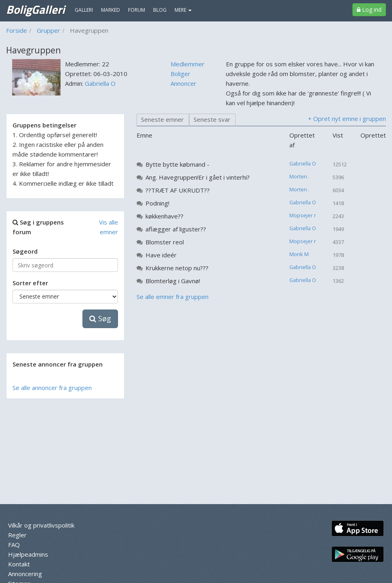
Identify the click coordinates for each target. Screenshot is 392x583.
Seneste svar (212, 119)
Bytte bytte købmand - (177, 164)
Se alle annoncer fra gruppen (52, 388)
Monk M (299, 254)
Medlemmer (188, 64)
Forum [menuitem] (137, 10)
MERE (183, 10)
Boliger (180, 74)
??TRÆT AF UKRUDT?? (178, 190)
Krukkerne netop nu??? (177, 268)
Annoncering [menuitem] (25, 574)
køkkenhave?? (164, 216)
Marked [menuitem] (111, 10)
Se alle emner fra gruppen (173, 297)
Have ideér (161, 255)
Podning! (157, 203)
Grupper (48, 30)
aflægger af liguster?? (176, 229)
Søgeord (25, 251)
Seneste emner (162, 119)
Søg (100, 318)
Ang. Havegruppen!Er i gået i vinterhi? (198, 177)
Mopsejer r (303, 215)
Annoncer (183, 83)
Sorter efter (30, 283)
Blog (160, 10)
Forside (17, 30)
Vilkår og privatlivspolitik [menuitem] (41, 525)
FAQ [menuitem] (14, 545)
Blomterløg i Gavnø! (173, 281)
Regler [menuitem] (17, 535)
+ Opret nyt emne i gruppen (347, 119)
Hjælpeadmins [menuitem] (28, 554)
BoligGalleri (35, 9)
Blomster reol (165, 242)
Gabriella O (100, 83)
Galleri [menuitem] (84, 10)
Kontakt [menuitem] (19, 564)
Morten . (299, 176)
